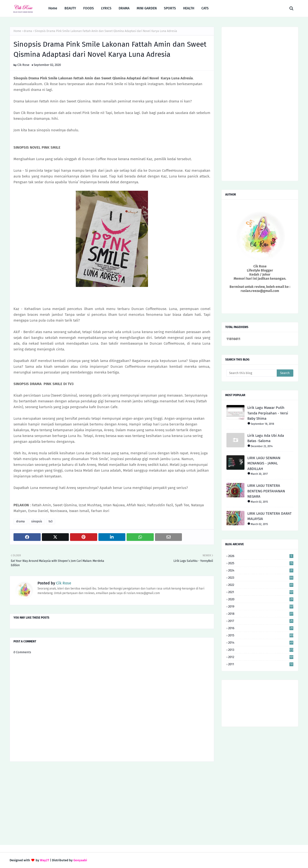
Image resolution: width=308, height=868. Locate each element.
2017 (261, 621)
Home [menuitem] (53, 8)
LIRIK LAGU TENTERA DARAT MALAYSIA (269, 516)
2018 (261, 614)
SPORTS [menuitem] (170, 8)
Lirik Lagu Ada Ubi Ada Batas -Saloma (266, 438)
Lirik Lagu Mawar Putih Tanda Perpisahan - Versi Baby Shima (268, 413)
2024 (261, 570)
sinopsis (37, 521)
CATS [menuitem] (205, 8)
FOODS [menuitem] (89, 8)
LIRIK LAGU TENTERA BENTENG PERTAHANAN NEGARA (266, 491)
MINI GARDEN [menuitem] (147, 8)
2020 (261, 599)
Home (17, 31)
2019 (261, 606)
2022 (261, 585)
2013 (261, 650)
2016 (261, 628)
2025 (261, 563)
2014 (261, 643)
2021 (261, 592)
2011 (261, 664)
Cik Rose (23, 65)
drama (28, 31)
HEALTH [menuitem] (189, 8)
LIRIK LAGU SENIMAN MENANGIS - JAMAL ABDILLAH (264, 463)
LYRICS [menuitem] (106, 8)
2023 (261, 578)
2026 (261, 556)
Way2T (45, 860)
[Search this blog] (252, 373)
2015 (261, 635)
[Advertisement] (112, 804)
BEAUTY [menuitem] (70, 8)
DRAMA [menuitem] (124, 8)
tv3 (51, 521)
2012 (261, 657)
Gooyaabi (80, 860)
